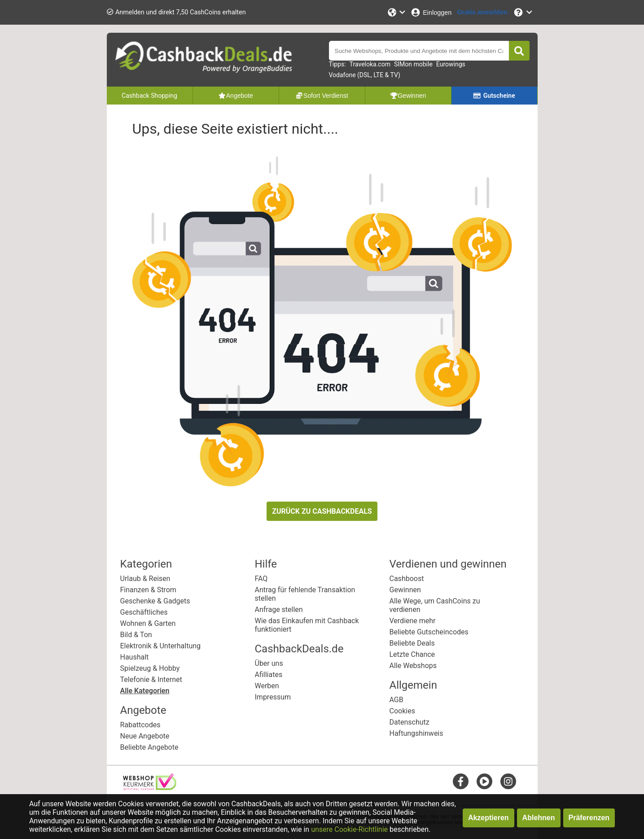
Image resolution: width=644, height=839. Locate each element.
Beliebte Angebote (149, 747)
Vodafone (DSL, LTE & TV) (365, 75)
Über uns (269, 663)
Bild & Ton (136, 635)
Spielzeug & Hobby (150, 668)
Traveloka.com (370, 64)
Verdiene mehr (413, 621)
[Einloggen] (431, 12)
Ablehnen (539, 818)
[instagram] (508, 781)
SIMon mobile (413, 64)
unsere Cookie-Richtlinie (349, 829)
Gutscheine (494, 96)
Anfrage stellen (279, 610)
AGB (396, 700)
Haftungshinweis (416, 733)
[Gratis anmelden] (482, 12)
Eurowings (451, 64)
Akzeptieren (488, 818)
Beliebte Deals (412, 643)
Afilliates (269, 675)
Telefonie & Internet (151, 680)
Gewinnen (405, 590)
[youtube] (484, 781)
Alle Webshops (413, 666)
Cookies (402, 711)
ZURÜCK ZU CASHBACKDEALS (322, 511)
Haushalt (135, 657)
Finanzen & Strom (148, 590)
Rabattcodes (140, 725)
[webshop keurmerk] (150, 788)
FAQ (261, 579)
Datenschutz (410, 722)
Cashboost (407, 579)
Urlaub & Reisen (145, 579)
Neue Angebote (145, 736)
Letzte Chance (412, 654)
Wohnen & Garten (148, 623)
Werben (267, 686)
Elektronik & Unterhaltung (161, 646)
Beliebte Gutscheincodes (429, 632)
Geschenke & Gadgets (155, 601)
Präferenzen (589, 818)
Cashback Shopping (149, 96)
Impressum (273, 697)
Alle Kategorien (145, 691)
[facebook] (461, 781)
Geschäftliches (144, 612)
